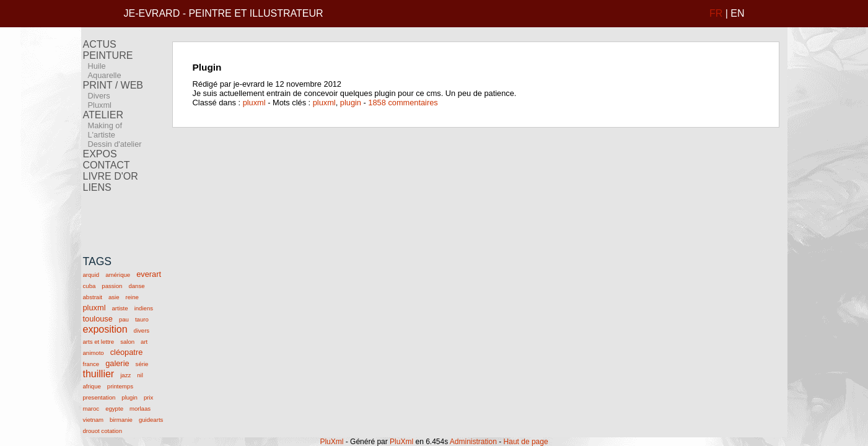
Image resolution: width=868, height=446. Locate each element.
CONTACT (107, 165)
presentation (99, 397)
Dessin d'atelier (115, 144)
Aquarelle (105, 75)
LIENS (97, 187)
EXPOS (100, 154)
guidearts (151, 420)
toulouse (98, 319)
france (91, 364)
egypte (114, 409)
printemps (120, 386)
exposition (105, 329)
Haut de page (526, 442)
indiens (144, 308)
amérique (118, 275)
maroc (91, 409)
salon (127, 342)
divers (142, 330)
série (142, 364)
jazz (125, 375)
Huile (97, 66)
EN (737, 13)
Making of (105, 125)
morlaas (140, 409)
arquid (91, 275)
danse (136, 286)
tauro (142, 319)
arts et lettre (99, 342)
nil (140, 375)
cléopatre (127, 352)
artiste (120, 308)
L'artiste (102, 135)
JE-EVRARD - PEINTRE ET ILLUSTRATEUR (224, 13)
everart (149, 274)
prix (148, 397)
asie (114, 297)
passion (112, 286)
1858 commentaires (403, 103)
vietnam (94, 420)
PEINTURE (108, 55)
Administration (473, 442)
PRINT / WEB (113, 85)
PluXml (331, 442)
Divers (99, 96)
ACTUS (100, 44)
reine (132, 297)
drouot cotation (103, 431)
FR (716, 13)
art (144, 342)
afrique (92, 386)
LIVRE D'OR (111, 176)
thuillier (99, 374)
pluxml (94, 308)
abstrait (93, 297)
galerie (117, 363)
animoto (94, 353)
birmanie (121, 420)
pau (124, 319)
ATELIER (103, 115)
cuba (90, 286)
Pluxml (100, 105)
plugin (129, 397)
